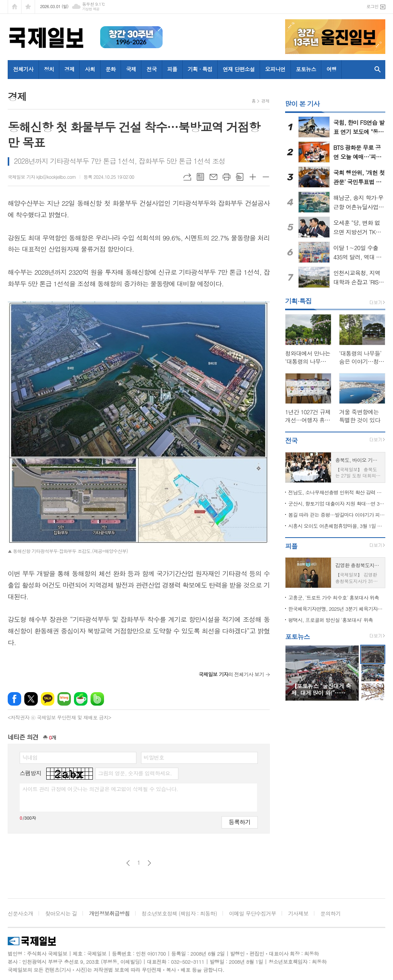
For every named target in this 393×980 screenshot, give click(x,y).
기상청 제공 (91, 9)
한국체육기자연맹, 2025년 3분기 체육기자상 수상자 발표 (337, 609)
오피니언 (275, 69)
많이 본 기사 (302, 104)
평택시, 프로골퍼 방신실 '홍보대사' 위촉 (331, 620)
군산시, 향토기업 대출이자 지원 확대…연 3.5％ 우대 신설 (337, 503)
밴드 (97, 699)
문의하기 (331, 913)
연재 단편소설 (239, 69)
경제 (69, 69)
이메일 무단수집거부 (252, 913)
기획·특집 (298, 301)
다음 (149, 863)
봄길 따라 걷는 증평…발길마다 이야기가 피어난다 (337, 515)
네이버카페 (81, 699)
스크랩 (240, 177)
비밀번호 (154, 757)
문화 (111, 69)
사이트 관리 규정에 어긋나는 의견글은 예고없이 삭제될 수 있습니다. (100, 789)
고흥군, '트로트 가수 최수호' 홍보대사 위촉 (334, 598)
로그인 (372, 6)
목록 (200, 177)
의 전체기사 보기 (231, 674)
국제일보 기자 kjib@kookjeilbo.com (42, 177)
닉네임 (30, 757)
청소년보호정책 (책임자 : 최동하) (179, 913)
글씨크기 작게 (266, 177)
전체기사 (23, 69)
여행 (331, 69)
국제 (131, 69)
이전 (128, 863)
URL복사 (187, 177)
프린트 (227, 177)
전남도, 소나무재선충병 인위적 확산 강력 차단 (337, 492)
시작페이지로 (15, 7)
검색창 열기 (378, 70)
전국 (151, 69)
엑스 (31, 699)
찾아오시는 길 (61, 913)
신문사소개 (20, 913)
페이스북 (14, 699)
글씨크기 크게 (253, 177)
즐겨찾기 (28, 7)
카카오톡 (48, 699)
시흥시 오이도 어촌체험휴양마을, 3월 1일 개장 (337, 526)
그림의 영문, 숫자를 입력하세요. (135, 773)
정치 (49, 69)
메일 (213, 177)
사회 (90, 69)
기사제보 (298, 913)
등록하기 (240, 822)
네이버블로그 (64, 699)
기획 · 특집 (200, 69)
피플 (172, 69)
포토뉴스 (306, 69)
